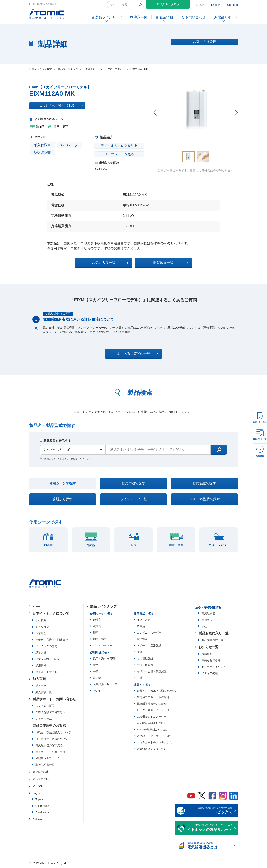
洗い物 (97, 678)
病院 (140, 652)
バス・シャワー (103, 646)
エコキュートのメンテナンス (154, 742)
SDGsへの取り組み (47, 659)
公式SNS (38, 786)
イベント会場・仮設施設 (152, 671)
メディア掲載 (210, 673)
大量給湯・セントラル (107, 684)
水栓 (204, 627)
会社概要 (41, 620)
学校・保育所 (145, 665)
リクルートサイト (46, 672)
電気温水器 (208, 614)
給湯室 (97, 620)
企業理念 (41, 633)
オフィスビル (145, 620)
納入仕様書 (42, 145)
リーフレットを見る (119, 154)
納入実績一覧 (44, 692)
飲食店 (141, 626)
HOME (37, 607)
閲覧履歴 (260, 456)
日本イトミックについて (51, 613)
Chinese (232, 5)
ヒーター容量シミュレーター (154, 710)
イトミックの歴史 (46, 646)
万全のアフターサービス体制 (154, 736)
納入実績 (39, 679)
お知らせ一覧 (209, 647)
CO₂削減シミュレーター (152, 717)
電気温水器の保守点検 (49, 746)
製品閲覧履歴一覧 (212, 640)
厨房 (96, 633)
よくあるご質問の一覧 (137, 354)
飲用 (96, 665)
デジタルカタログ (168, 4)
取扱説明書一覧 (45, 765)
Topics (39, 800)
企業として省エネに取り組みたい (157, 691)
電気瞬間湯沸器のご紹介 (152, 704)
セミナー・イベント (214, 667)
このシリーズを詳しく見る (61, 106)
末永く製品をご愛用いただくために (210, 828)
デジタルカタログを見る (119, 146)
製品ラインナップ (103, 607)
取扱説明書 (42, 152)
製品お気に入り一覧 (214, 633)
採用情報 (41, 666)
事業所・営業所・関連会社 (52, 640)
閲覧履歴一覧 (170, 263)
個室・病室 (100, 639)
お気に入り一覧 (260, 439)
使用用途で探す (133, 483)
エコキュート (210, 620)
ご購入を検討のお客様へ (50, 712)
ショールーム (44, 719)
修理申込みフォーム (48, 758)
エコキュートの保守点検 (50, 752)
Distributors (42, 812)
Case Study (42, 806)
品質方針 (41, 653)
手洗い (97, 671)
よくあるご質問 (45, 706)
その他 (97, 691)
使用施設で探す (204, 483)
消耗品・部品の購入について (53, 733)
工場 (140, 678)
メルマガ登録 (41, 779)
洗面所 (97, 626)
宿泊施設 (142, 639)
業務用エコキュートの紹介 (153, 697)
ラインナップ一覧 (133, 499)
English (216, 5)
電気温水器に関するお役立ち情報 (210, 811)
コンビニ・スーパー (149, 633)
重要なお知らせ (211, 660)
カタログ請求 (41, 772)
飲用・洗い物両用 (104, 658)
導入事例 (41, 686)
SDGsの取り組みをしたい (153, 730)
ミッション (42, 627)
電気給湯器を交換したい (152, 749)
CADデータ (69, 145)
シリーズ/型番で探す (204, 499)
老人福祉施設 (145, 658)
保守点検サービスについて (52, 739)
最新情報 (207, 654)
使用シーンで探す (63, 483)
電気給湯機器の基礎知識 (210, 846)
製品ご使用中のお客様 (49, 726)
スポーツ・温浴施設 (149, 646)
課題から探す (63, 499)
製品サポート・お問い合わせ (54, 699)
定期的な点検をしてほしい (153, 723)
